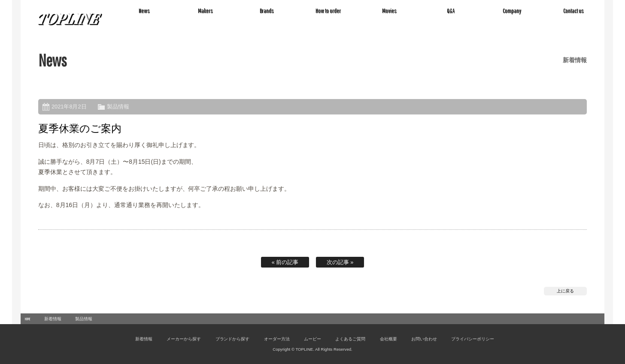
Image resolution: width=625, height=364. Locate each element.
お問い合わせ (424, 339)
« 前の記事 (285, 262)
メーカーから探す (184, 339)
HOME (28, 319)
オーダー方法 (277, 339)
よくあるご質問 (350, 339)
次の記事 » (340, 262)
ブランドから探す (233, 339)
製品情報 (118, 107)
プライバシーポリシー (473, 339)
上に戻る (565, 291)
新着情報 (53, 319)
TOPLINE (70, 19)
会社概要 (388, 339)
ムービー (312, 339)
